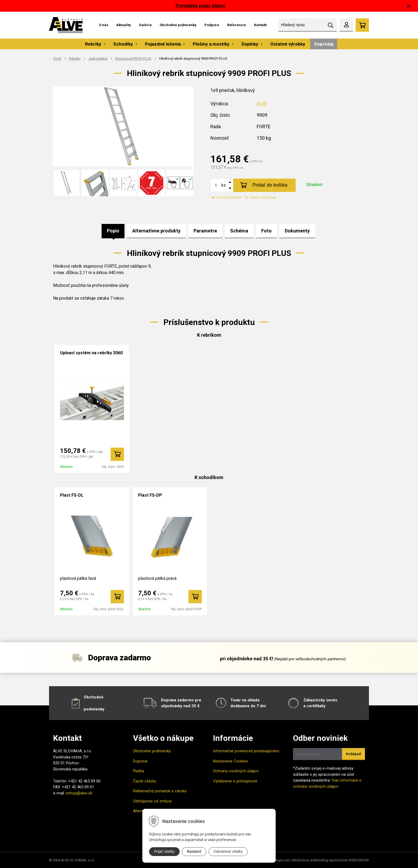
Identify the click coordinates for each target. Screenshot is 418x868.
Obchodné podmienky (178, 25)
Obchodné (94, 697)
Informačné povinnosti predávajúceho (246, 751)
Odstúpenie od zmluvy (152, 801)
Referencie (237, 25)
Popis (113, 231)
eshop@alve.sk (79, 793)
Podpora (212, 25)
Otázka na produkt (261, 198)
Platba (138, 771)
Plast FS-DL (72, 495)
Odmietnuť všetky (228, 851)
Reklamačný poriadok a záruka (160, 791)
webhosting (319, 860)
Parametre (205, 231)
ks (224, 185)
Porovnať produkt (227, 198)
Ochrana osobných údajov (236, 771)
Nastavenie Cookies (230, 761)
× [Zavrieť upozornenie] (409, 6)
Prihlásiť (353, 754)
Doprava (140, 761)
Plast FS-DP (150, 495)
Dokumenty (297, 231)
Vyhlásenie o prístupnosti (235, 781)
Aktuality (124, 25)
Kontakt (260, 25)
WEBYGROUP (359, 860)
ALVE (262, 104)
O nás (104, 25)
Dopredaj (324, 44)
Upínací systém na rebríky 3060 (91, 353)
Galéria (145, 25)
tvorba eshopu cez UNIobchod (285, 860)
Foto (266, 231)
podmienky (94, 709)
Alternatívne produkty (156, 231)
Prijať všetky (164, 851)
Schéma (239, 231)
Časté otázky (145, 781)
